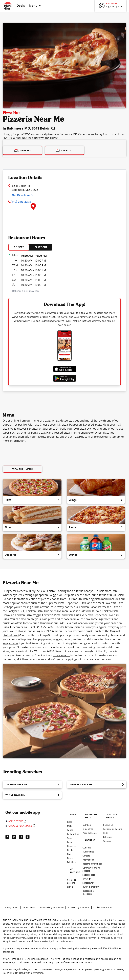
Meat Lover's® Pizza (110, 603)
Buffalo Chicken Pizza (105, 611)
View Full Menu (23, 469)
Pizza (32, 500)
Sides (32, 527)
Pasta (96, 527)
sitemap (115, 437)
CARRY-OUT (41, 247)
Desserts (32, 555)
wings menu (10, 643)
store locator (61, 655)
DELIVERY (19, 247)
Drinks (96, 555)
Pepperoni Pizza (76, 603)
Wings (96, 500)
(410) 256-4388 (21, 202)
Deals (21, 6)
